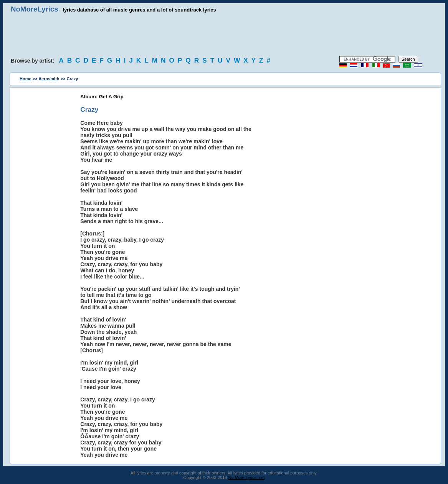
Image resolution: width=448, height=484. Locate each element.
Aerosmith (49, 79)
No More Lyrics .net (247, 477)
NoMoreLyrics (35, 9)
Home (26, 79)
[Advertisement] (224, 35)
